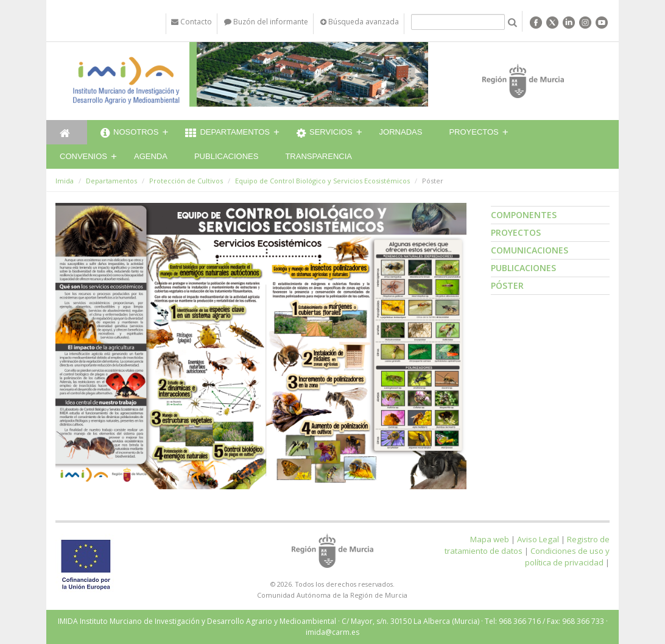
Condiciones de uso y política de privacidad (567, 557)
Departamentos (227, 133)
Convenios (83, 156)
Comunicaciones (530, 250)
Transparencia (318, 156)
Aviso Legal (538, 539)
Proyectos (473, 132)
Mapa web (490, 539)
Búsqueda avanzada (360, 22)
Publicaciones (226, 156)
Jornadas (401, 132)
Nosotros (129, 133)
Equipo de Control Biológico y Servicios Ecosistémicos (322, 181)
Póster (507, 285)
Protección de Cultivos (186, 181)
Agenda (151, 156)
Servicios (325, 133)
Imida (65, 181)
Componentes (524, 215)
